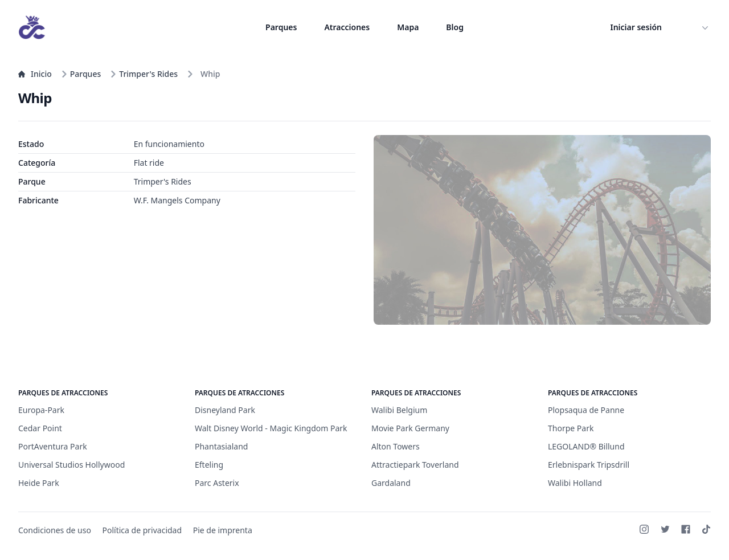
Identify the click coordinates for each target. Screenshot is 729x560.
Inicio (35, 74)
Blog (455, 27)
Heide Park (39, 483)
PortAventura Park (53, 446)
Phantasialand (221, 446)
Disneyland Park (225, 410)
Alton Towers (396, 446)
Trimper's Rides (144, 74)
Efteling (209, 465)
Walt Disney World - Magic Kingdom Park (271, 428)
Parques (281, 27)
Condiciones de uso (55, 530)
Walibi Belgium (399, 410)
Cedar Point (40, 428)
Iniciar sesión (636, 27)
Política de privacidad (142, 530)
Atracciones (347, 27)
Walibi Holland (575, 483)
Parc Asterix (217, 483)
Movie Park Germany (410, 428)
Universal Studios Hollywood (71, 465)
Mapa (408, 27)
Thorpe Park (571, 428)
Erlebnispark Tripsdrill (589, 465)
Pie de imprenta (223, 530)
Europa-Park (41, 410)
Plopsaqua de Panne (586, 410)
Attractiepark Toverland (415, 465)
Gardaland (391, 483)
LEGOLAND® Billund (586, 446)
